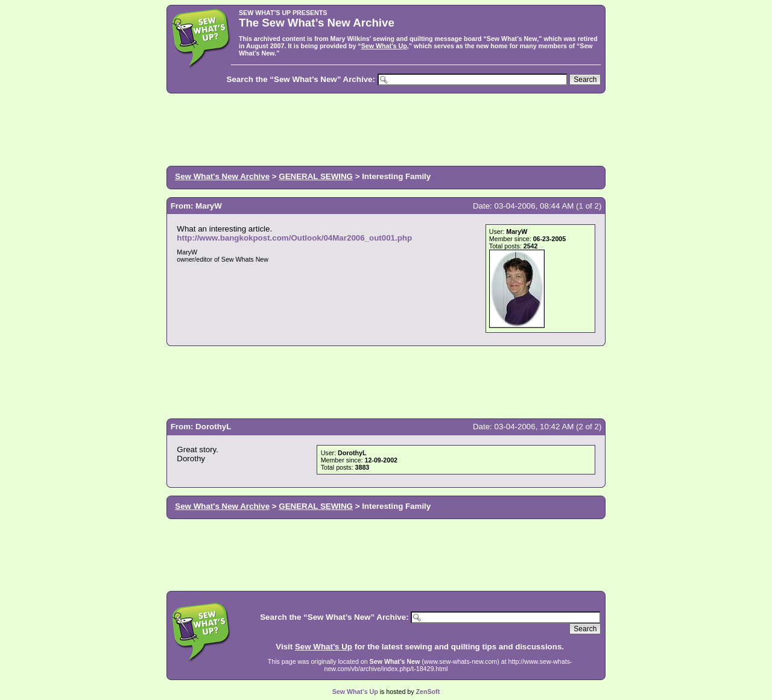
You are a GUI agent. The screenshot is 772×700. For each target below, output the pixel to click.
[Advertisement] (386, 128)
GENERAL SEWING (316, 176)
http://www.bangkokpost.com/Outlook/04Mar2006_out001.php (294, 238)
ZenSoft (428, 692)
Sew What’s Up (384, 46)
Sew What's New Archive (222, 176)
